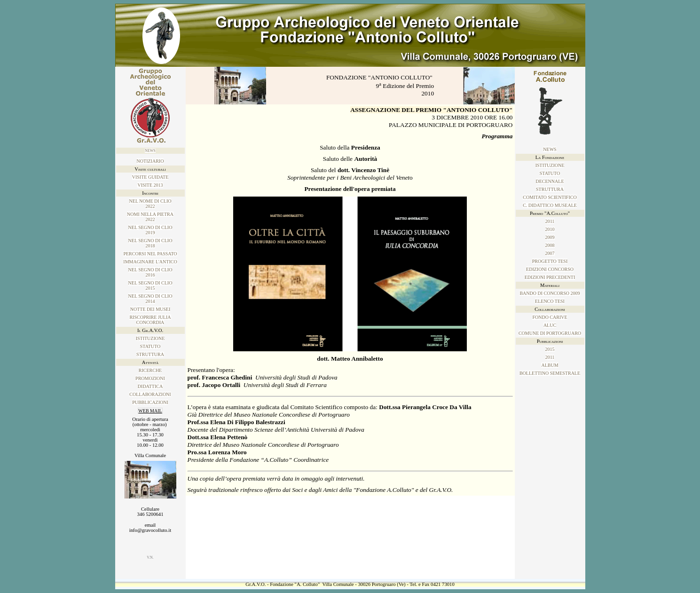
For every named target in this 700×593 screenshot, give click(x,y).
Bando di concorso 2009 (550, 293)
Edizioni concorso (550, 269)
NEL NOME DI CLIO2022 (150, 204)
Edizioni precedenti (550, 277)
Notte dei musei (150, 309)
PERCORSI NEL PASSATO (150, 254)
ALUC (550, 325)
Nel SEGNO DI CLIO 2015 (150, 285)
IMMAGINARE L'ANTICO (150, 262)
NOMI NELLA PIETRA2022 (150, 217)
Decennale (550, 181)
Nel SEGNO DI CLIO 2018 (150, 243)
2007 (550, 253)
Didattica (150, 386)
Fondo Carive (550, 317)
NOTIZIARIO (150, 161)
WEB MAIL (150, 411)
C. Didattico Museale (550, 205)
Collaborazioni (150, 394)
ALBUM (550, 365)
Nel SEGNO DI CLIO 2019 (150, 230)
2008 (550, 245)
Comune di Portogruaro (550, 333)
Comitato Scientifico (550, 197)
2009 (550, 237)
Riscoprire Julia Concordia (150, 320)
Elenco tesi (550, 301)
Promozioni (150, 378)
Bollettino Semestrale (550, 373)
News (150, 151)
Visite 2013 (150, 185)
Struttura (150, 354)
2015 (550, 349)
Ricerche (150, 370)
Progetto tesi (550, 261)
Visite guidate (150, 177)
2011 (550, 221)
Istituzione (150, 338)
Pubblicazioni (150, 402)
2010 (550, 229)
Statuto (150, 346)
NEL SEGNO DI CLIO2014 (150, 299)
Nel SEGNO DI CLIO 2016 (150, 272)
